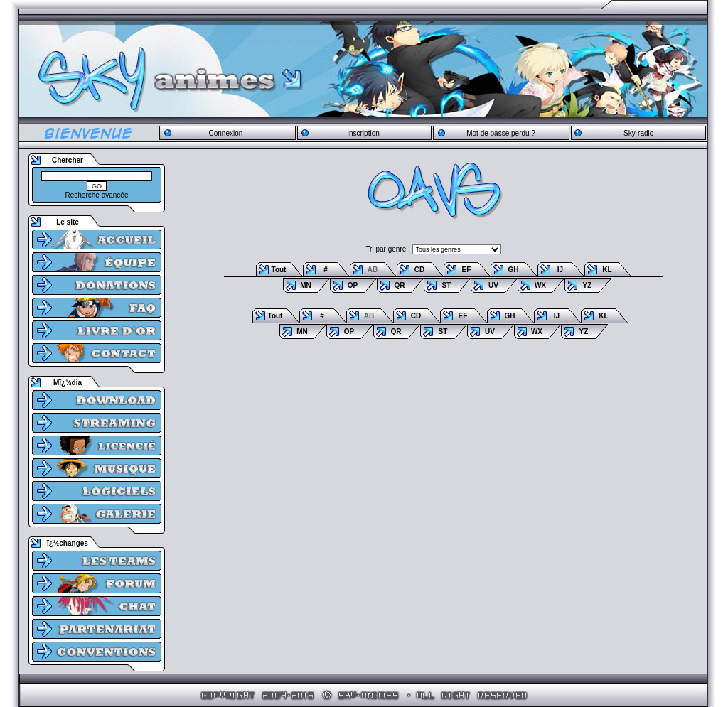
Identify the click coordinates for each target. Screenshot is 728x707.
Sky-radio (638, 133)
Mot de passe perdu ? (501, 133)
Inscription (363, 133)
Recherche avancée (97, 195)
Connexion (225, 133)
